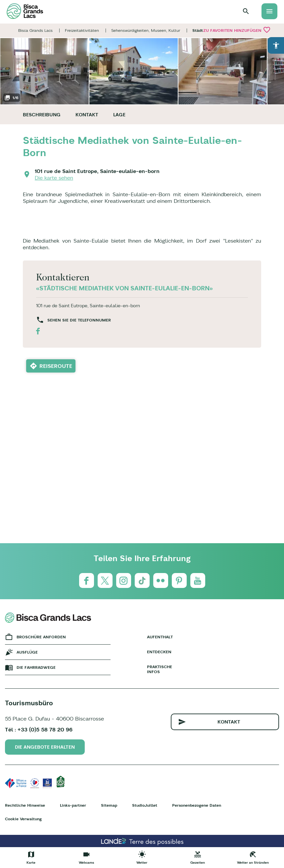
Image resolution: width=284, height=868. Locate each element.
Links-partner (73, 805)
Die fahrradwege (36, 667)
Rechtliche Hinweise (25, 805)
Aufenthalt (160, 637)
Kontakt (87, 115)
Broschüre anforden (41, 637)
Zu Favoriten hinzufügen (237, 30)
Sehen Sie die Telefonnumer (79, 320)
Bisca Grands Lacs (35, 30)
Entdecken (159, 652)
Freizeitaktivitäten (82, 30)
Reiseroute (56, 366)
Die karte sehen (54, 178)
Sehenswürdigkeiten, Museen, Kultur (146, 30)
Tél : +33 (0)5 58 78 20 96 (39, 729)
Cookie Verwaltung (23, 819)
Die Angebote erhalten (45, 747)
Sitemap (109, 805)
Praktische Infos (160, 669)
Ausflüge (27, 652)
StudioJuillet (145, 805)
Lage (119, 115)
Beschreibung (42, 115)
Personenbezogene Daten (197, 805)
